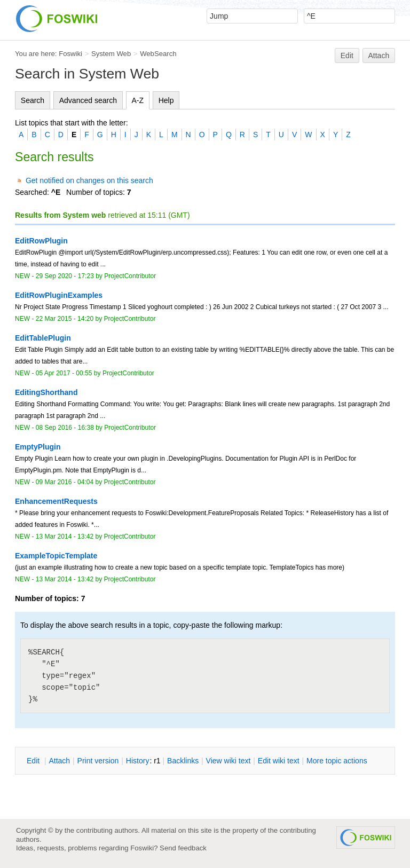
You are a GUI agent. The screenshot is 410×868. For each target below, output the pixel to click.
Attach (379, 56)
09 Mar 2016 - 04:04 (65, 482)
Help (166, 100)
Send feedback (183, 848)
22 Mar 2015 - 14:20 (65, 319)
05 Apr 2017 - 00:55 (64, 373)
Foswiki (70, 54)
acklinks (183, 761)
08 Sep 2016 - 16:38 (65, 428)
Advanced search (88, 100)
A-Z (138, 100)
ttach (59, 761)
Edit (347, 56)
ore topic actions (337, 761)
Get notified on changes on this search (89, 180)
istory (138, 761)
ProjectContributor (130, 276)
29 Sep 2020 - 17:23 (65, 276)
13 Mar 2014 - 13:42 (65, 536)
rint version (98, 761)
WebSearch (158, 54)
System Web (111, 54)
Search (33, 100)
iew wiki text (228, 761)
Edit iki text (279, 761)
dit (34, 761)
